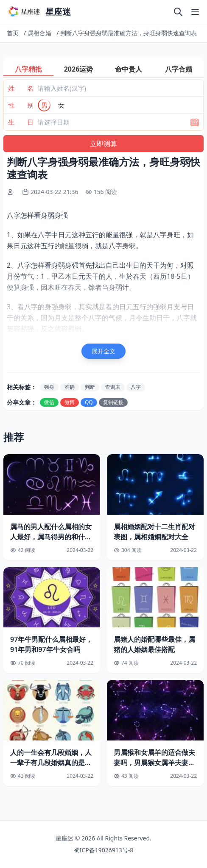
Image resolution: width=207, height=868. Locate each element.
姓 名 (21, 88)
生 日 (21, 122)
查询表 (113, 387)
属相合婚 (39, 33)
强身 (49, 387)
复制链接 (113, 402)
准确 (70, 387)
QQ (89, 402)
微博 (70, 402)
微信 (49, 402)
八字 (136, 387)
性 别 (21, 105)
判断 (90, 387)
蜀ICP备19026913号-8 (104, 850)
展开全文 (103, 351)
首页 (13, 33)
